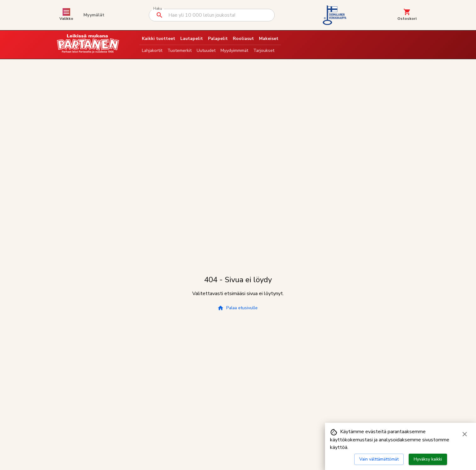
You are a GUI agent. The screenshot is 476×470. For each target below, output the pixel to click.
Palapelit (218, 39)
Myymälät (94, 15)
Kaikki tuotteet (159, 39)
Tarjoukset (264, 50)
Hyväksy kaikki (428, 459)
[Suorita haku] (160, 15)
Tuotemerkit (179, 50)
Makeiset (269, 39)
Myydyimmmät (234, 50)
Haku (157, 9)
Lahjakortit (152, 50)
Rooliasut (243, 39)
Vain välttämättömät (379, 459)
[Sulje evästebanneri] (465, 434)
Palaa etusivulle (238, 308)
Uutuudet (206, 50)
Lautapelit (192, 39)
